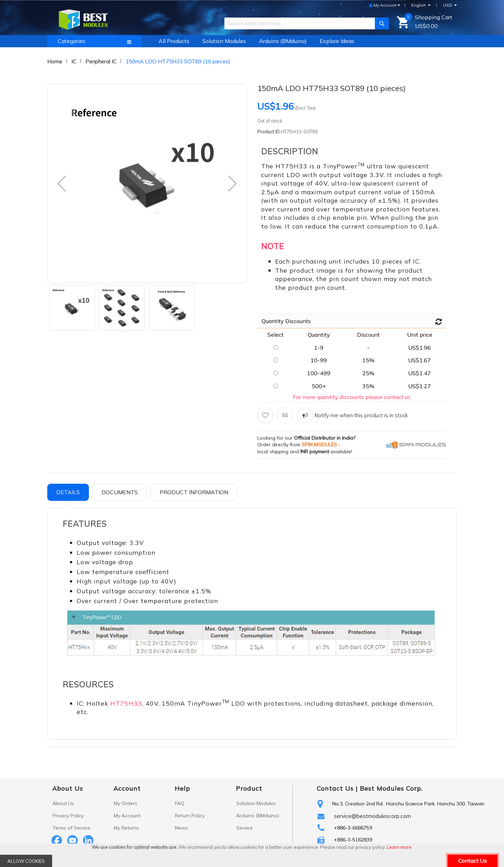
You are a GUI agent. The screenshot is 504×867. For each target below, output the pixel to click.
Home (55, 61)
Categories (72, 41)
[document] (252, 855)
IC (74, 61)
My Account (127, 816)
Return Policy (190, 816)
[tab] (68, 492)
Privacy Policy (68, 816)
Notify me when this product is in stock (360, 415)
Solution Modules (256, 803)
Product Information (194, 492)
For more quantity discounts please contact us (352, 397)
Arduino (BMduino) (258, 816)
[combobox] (304, 23)
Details (68, 492)
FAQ (180, 803)
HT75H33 (126, 703)
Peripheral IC (101, 61)
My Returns (126, 828)
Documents (120, 492)
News (181, 828)
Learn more (399, 847)
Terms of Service (71, 828)
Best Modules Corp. (391, 788)
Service (244, 828)
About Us (63, 803)
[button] (62, 183)
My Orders (125, 803)
